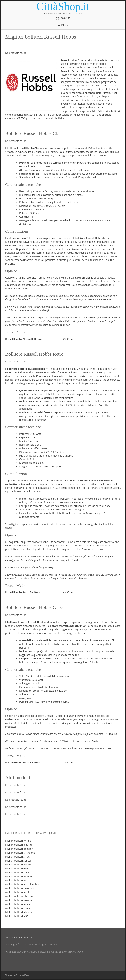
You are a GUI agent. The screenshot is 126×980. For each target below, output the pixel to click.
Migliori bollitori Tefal (17, 872)
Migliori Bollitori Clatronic (19, 896)
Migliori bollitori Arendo (18, 876)
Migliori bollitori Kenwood (20, 888)
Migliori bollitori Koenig (18, 908)
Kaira (27, 975)
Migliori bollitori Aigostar (19, 912)
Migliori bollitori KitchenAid (20, 853)
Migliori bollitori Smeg (17, 857)
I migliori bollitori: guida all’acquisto (31, 833)
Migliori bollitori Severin (18, 900)
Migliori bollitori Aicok (17, 892)
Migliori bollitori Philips (18, 841)
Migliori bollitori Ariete (18, 904)
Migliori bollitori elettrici (19, 845)
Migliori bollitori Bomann (19, 849)
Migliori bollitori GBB (17, 869)
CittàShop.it (63, 6)
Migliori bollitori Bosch (18, 880)
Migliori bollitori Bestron (19, 865)
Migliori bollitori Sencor (18, 861)
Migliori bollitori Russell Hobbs (22, 884)
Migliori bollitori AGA (17, 916)
